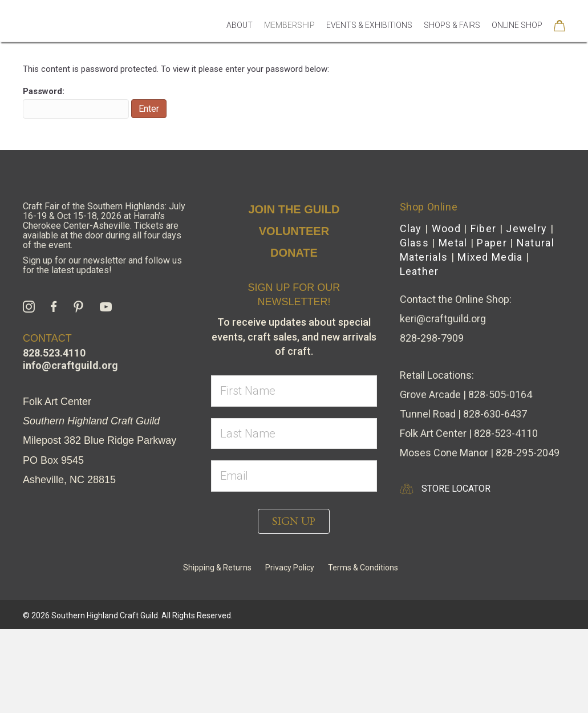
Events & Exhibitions (369, 41)
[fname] (294, 475)
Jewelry (526, 312)
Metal (453, 327)
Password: (76, 187)
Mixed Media (490, 341)
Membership (289, 41)
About (240, 41)
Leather (419, 355)
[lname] (294, 518)
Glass (415, 327)
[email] (294, 560)
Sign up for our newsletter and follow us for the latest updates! (102, 349)
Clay (411, 312)
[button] (294, 605)
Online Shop (517, 41)
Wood (446, 312)
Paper (492, 327)
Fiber (484, 312)
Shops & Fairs (452, 41)
